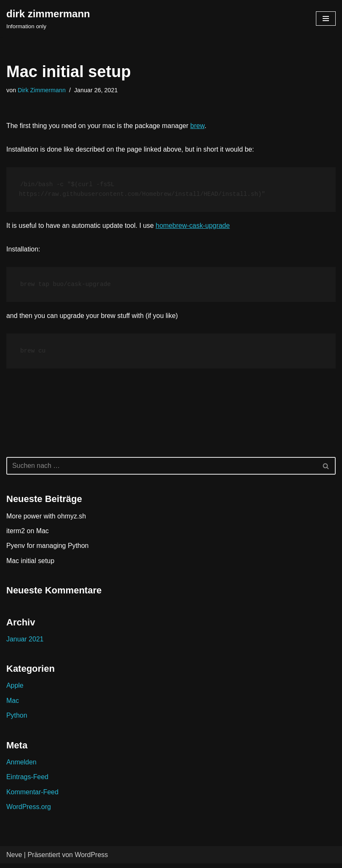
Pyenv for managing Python (48, 550)
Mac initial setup (31, 565)
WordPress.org (29, 811)
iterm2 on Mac (28, 535)
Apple (15, 690)
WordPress (91, 859)
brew (198, 126)
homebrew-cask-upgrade (194, 228)
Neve (14, 859)
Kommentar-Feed (33, 796)
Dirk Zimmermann (42, 90)
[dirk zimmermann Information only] (48, 19)
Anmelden (21, 766)
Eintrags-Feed (28, 781)
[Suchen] (162, 470)
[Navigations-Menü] (326, 19)
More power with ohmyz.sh (46, 520)
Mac (13, 705)
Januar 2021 (25, 643)
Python (17, 720)
